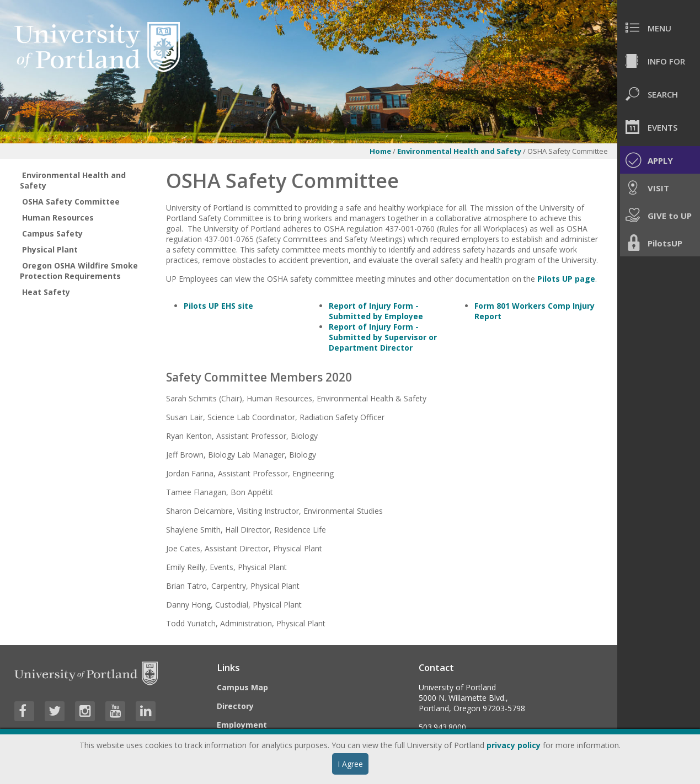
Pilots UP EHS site (218, 306)
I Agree (350, 764)
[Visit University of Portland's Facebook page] (24, 711)
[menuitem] (659, 28)
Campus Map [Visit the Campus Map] (242, 687)
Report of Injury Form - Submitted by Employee (376, 311)
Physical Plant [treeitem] (50, 249)
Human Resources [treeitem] (58, 218)
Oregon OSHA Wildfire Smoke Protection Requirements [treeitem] (79, 271)
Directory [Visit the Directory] (235, 706)
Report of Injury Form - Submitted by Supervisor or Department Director (383, 337)
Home (380, 151)
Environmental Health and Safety (459, 151)
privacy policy (514, 745)
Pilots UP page (566, 279)
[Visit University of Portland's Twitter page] (55, 711)
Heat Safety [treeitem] (46, 292)
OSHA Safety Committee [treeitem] (71, 202)
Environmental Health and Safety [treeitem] (73, 180)
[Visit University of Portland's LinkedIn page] (146, 711)
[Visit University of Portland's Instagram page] (85, 711)
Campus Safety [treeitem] (52, 233)
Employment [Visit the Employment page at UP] (242, 725)
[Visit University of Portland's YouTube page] (115, 711)
